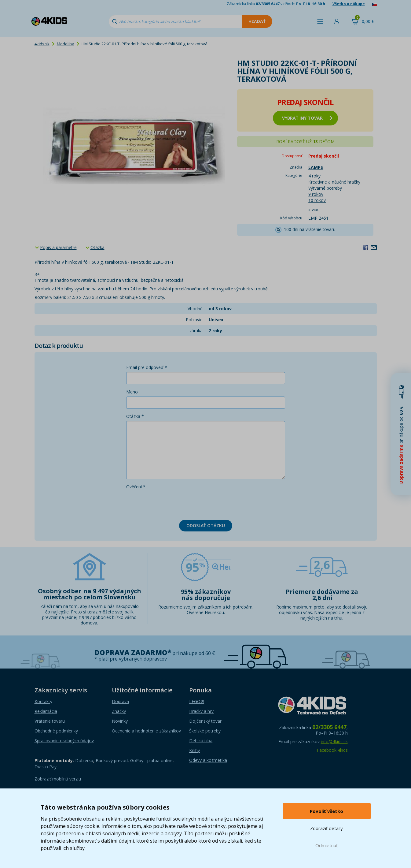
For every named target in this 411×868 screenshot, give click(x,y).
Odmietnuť (327, 845)
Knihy (194, 750)
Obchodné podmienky (56, 731)
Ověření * (136, 487)
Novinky (120, 721)
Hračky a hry (201, 711)
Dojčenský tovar (205, 721)
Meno (132, 392)
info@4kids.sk (334, 741)
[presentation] (173, 503)
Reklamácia (46, 711)
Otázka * (135, 416)
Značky (119, 711)
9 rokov (316, 194)
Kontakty (43, 701)
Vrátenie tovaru (50, 721)
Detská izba (201, 741)
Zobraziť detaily (327, 828)
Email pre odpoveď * (147, 367)
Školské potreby (205, 731)
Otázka (97, 247)
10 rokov (317, 200)
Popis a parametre (58, 247)
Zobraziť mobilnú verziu (58, 779)
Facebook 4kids (332, 750)
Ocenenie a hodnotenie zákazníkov (146, 731)
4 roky (314, 176)
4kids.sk (42, 44)
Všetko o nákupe (349, 4)
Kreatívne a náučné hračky (334, 182)
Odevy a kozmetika (208, 760)
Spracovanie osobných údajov (64, 741)
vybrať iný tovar (307, 118)
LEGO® (197, 701)
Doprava (120, 701)
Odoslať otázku (206, 525)
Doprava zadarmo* (133, 652)
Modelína (66, 44)
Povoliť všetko (327, 811)
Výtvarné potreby (325, 188)
